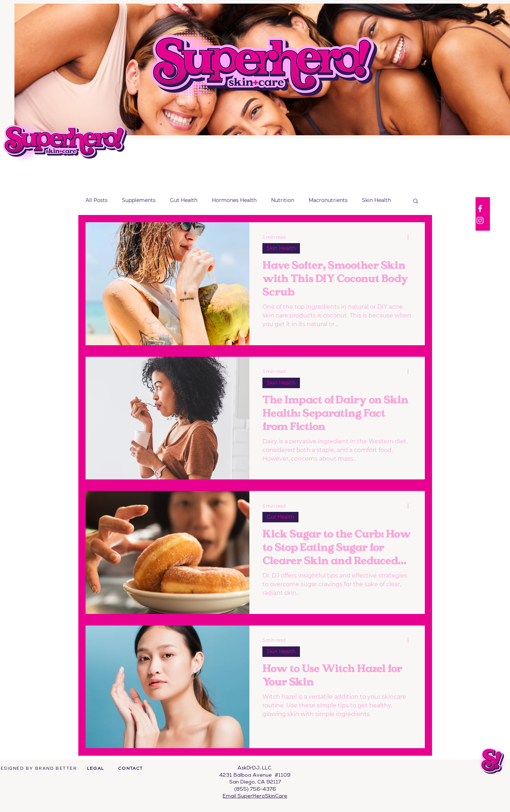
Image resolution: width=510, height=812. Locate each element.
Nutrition (283, 200)
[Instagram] (480, 220)
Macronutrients (328, 200)
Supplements (139, 200)
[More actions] (411, 237)
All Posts (97, 200)
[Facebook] (480, 209)
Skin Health (376, 200)
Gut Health (184, 200)
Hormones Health (234, 200)
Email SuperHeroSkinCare (255, 796)
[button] (416, 201)
